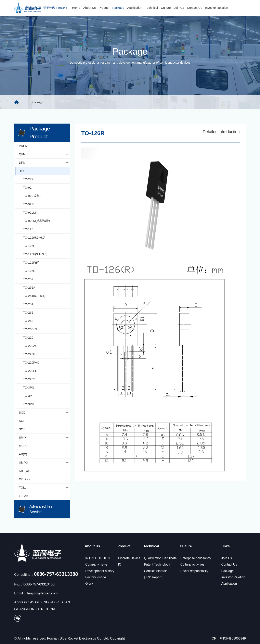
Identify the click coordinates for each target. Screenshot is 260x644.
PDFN (44, 146)
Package (118, 8)
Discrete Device (131, 558)
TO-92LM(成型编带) (36, 221)
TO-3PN (29, 387)
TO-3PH (29, 404)
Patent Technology (159, 565)
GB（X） (44, 479)
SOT (44, 429)
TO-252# (29, 287)
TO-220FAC (31, 362)
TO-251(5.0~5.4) (34, 296)
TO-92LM (29, 212)
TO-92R (28, 204)
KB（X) (44, 471)
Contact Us (195, 8)
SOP (44, 421)
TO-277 (28, 179)
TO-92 (27, 187)
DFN (44, 163)
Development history (100, 572)
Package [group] (37, 102)
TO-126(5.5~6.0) (34, 237)
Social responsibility (198, 572)
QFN (44, 154)
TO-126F (29, 246)
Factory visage (96, 579)
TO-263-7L (30, 329)
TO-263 (28, 321)
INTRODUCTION (98, 558)
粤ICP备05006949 (232, 638)
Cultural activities (196, 565)
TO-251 (28, 304)
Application (135, 8)
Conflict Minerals (158, 572)
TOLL (44, 488)
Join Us (179, 8)
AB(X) (44, 454)
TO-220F (29, 354)
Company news (97, 565)
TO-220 (28, 337)
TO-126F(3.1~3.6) (35, 254)
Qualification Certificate (163, 558)
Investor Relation (217, 8)
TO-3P (27, 396)
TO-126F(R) (31, 262)
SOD (44, 413)
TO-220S (29, 379)
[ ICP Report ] (156, 579)
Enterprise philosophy (200, 558)
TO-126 (28, 229)
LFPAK (44, 496)
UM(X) (44, 463)
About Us (90, 8)
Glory (89, 586)
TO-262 (28, 312)
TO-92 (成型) (32, 196)
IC (120, 565)
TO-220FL (30, 371)
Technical (152, 8)
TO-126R (29, 271)
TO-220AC (30, 346)
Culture (166, 8)
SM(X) (44, 438)
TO (44, 171)
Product (104, 8)
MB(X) (44, 446)
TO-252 (28, 279)
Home (76, 8)
